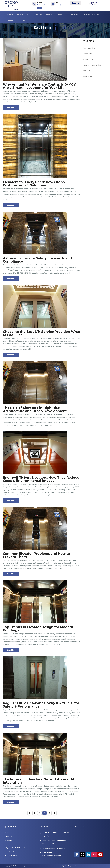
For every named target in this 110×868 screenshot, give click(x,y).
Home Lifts (87, 71)
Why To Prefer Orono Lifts (15, 848)
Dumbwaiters (88, 76)
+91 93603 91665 (62, 848)
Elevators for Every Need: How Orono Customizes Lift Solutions (34, 184)
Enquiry (75, 3)
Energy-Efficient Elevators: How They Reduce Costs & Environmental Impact (41, 479)
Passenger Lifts (89, 48)
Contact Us (24, 20)
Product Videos (54, 14)
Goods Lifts (87, 54)
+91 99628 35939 (48, 848)
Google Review (11, 855)
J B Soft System (69, 866)
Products (23, 14)
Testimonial (73, 14)
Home (10, 14)
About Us (8, 836)
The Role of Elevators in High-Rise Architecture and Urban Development (35, 409)
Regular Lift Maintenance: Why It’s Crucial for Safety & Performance (41, 705)
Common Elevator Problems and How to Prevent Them (36, 555)
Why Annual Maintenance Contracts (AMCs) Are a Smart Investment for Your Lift (40, 86)
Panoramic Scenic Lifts (92, 65)
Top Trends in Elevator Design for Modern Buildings (38, 629)
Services (37, 14)
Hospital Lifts (88, 59)
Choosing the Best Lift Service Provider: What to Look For (42, 333)
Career (10, 20)
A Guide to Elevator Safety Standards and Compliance (37, 260)
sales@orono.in (62, 5)
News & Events (91, 14)
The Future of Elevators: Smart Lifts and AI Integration (38, 781)
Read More (11, 107)
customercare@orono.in (52, 856)
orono (18, 866)
